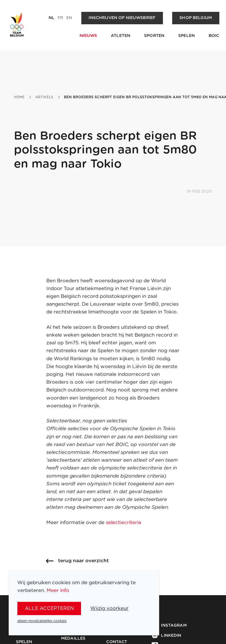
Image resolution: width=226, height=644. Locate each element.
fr (60, 18)
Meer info (58, 590)
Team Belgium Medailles (77, 636)
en (69, 18)
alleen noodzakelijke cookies (42, 621)
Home (19, 97)
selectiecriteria (124, 523)
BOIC (214, 36)
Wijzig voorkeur (109, 608)
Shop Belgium (196, 18)
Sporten (154, 36)
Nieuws (88, 36)
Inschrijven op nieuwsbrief (122, 18)
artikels (44, 97)
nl (52, 18)
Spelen (187, 36)
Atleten (121, 36)
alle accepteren (49, 608)
